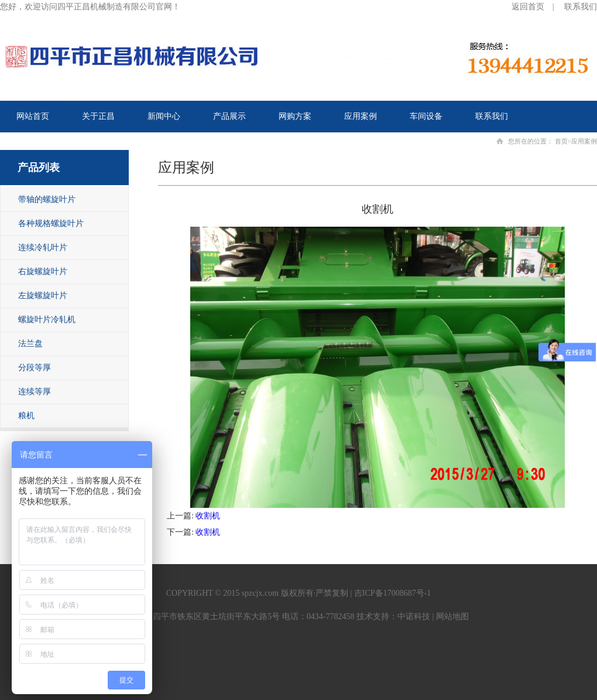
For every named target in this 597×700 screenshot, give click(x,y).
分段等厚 (35, 368)
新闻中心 (164, 116)
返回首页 (528, 7)
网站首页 (33, 116)
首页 (561, 141)
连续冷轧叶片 (43, 247)
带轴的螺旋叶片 (47, 199)
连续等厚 (35, 392)
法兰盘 (30, 344)
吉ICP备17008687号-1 (392, 593)
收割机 (208, 516)
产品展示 (229, 116)
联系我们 (581, 7)
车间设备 (426, 116)
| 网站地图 (450, 617)
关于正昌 (98, 116)
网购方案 (295, 116)
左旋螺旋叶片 (43, 296)
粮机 (26, 416)
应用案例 (361, 116)
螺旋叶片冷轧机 (47, 320)
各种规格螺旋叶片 (51, 223)
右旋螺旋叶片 (43, 272)
